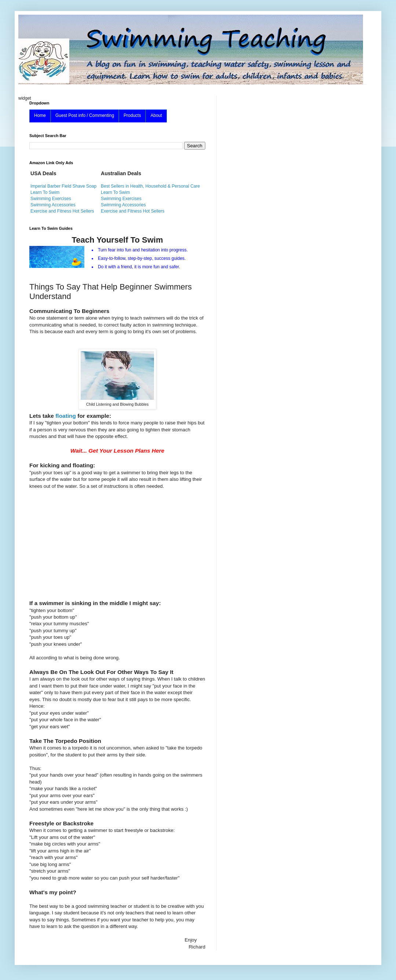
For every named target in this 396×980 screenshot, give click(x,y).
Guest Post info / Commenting (85, 115)
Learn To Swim (45, 192)
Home (40, 115)
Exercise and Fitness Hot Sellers (62, 211)
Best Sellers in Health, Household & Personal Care (150, 186)
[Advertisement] (117, 541)
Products (132, 115)
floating (66, 416)
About (156, 115)
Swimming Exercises (51, 199)
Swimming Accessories (53, 205)
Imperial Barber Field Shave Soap (63, 186)
